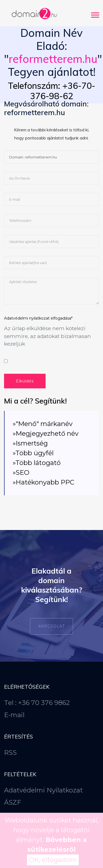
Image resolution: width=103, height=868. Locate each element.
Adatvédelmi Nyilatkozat (43, 790)
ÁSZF (13, 802)
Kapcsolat (51, 626)
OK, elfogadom (53, 860)
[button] (95, 14)
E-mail (14, 715)
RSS (10, 752)
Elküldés (25, 381)
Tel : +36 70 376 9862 (37, 703)
